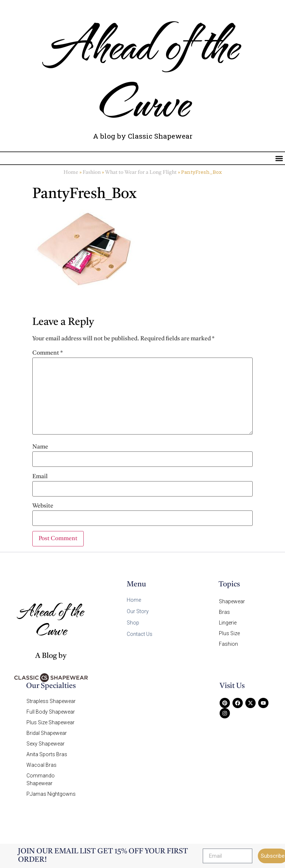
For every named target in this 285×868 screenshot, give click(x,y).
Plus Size (229, 633)
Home (71, 173)
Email (40, 477)
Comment (48, 353)
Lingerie (228, 623)
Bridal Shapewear (47, 733)
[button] (279, 158)
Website (43, 506)
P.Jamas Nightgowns (51, 794)
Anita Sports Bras (47, 754)
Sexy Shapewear (46, 744)
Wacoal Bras (42, 765)
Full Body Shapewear (51, 712)
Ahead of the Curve (142, 72)
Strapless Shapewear (51, 701)
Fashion (92, 173)
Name (40, 447)
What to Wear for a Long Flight (141, 173)
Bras (224, 612)
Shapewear (232, 601)
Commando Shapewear (41, 779)
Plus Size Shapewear (50, 722)
